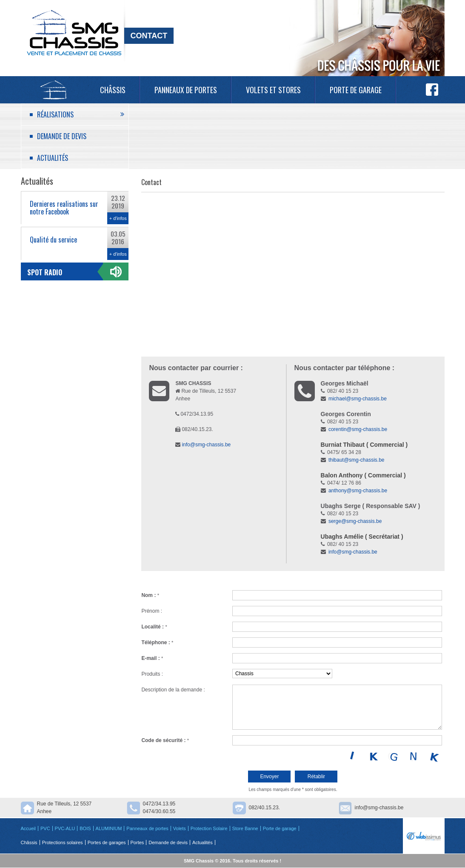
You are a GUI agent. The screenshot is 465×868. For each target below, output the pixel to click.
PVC (45, 828)
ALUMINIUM (109, 828)
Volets (180, 828)
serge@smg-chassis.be (355, 521)
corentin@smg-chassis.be (358, 429)
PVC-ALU (65, 828)
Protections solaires (63, 842)
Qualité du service (53, 240)
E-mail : (152, 658)
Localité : (154, 627)
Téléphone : (157, 642)
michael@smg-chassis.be (358, 399)
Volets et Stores (273, 90)
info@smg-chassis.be (206, 445)
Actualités (53, 158)
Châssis (113, 90)
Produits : (152, 674)
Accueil (53, 90)
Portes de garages (107, 842)
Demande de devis (62, 136)
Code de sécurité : (165, 740)
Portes (137, 842)
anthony (338, 491)
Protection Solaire (209, 828)
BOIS (85, 828)
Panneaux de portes (186, 90)
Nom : (150, 595)
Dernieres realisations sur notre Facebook (64, 208)
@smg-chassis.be (367, 491)
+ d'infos (118, 218)
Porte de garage (356, 90)
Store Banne (245, 828)
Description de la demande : (173, 690)
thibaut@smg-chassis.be (357, 460)
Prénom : (152, 611)
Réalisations (55, 114)
